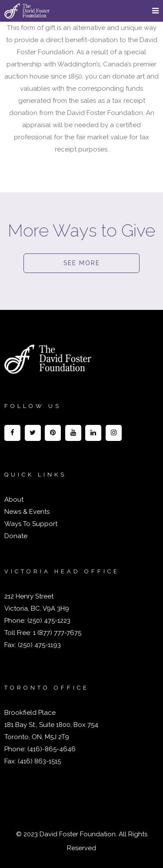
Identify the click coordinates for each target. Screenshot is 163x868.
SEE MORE (82, 263)
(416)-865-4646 (52, 749)
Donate (16, 536)
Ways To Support (31, 524)
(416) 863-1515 (39, 761)
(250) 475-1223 (48, 621)
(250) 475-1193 (39, 645)
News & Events (27, 512)
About (14, 500)
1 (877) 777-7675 (56, 633)
